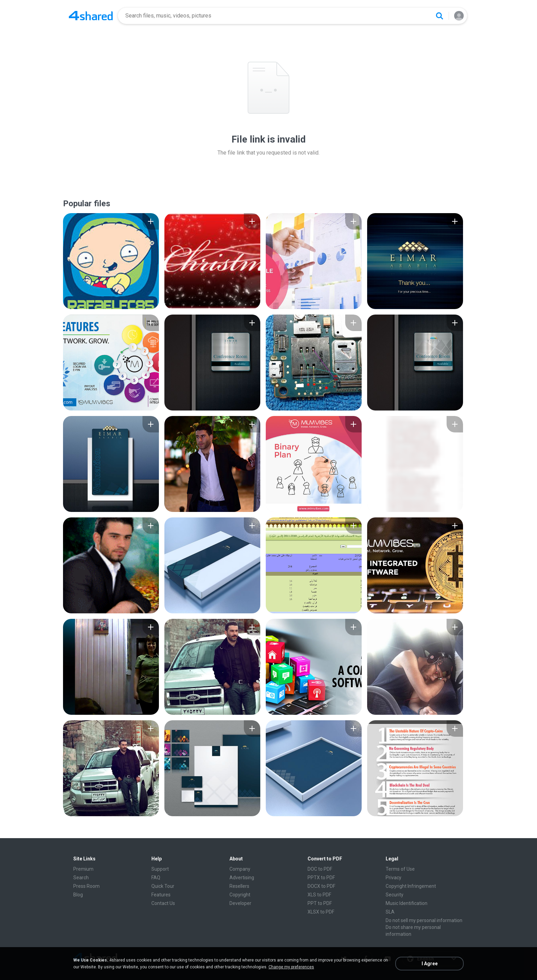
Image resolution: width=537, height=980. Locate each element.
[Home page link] (91, 16)
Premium (83, 869)
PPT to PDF (320, 903)
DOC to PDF (320, 869)
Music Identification (407, 903)
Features (161, 895)
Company (240, 869)
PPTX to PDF (321, 878)
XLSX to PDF (321, 912)
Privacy (394, 878)
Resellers (239, 886)
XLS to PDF (319, 895)
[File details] (111, 261)
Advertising (242, 878)
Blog (78, 895)
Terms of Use (400, 869)
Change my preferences (291, 967)
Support (160, 869)
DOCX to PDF (321, 886)
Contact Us (163, 903)
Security (395, 895)
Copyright (240, 895)
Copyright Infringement (411, 886)
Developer (240, 903)
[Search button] (439, 16)
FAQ (156, 878)
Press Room (86, 886)
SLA (390, 912)
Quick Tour (163, 886)
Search (81, 878)
